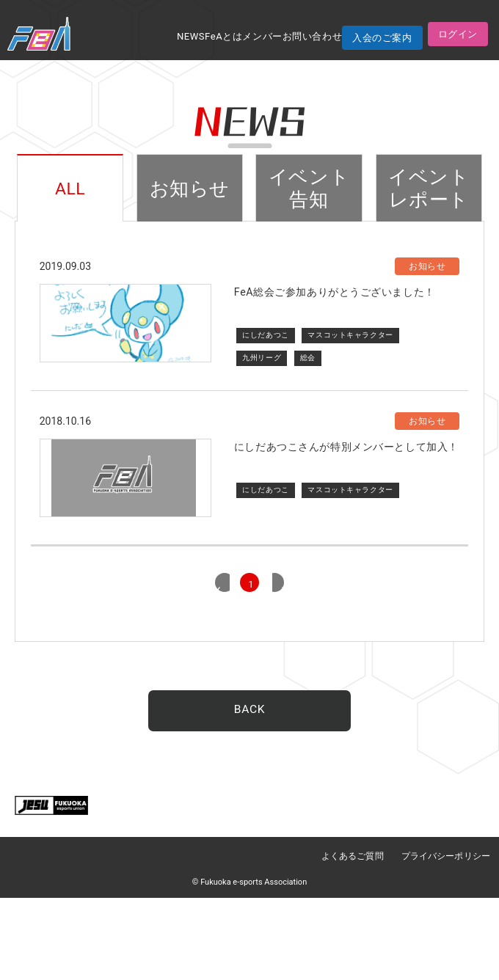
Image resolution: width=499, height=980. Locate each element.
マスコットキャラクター (351, 336)
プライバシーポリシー (446, 939)
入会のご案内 (382, 38)
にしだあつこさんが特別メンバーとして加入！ (346, 488)
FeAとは (223, 36)
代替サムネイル (126, 539)
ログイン (458, 34)
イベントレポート (429, 189)
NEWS (191, 36)
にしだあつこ (265, 336)
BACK (249, 794)
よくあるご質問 (354, 939)
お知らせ (189, 189)
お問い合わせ (312, 36)
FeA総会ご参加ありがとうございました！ (334, 293)
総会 (308, 358)
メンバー (263, 36)
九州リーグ (262, 358)
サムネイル (126, 345)
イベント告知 (309, 189)
